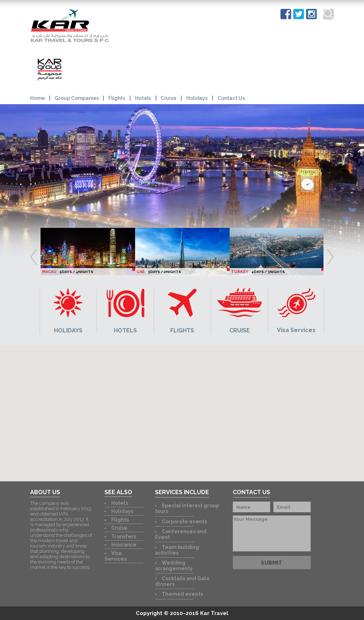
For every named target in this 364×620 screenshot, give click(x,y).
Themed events (182, 594)
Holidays (197, 98)
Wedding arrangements (174, 566)
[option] (88, 252)
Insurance (124, 545)
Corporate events (184, 522)
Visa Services (116, 556)
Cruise (168, 98)
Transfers (124, 536)
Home (38, 98)
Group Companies (77, 98)
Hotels (143, 98)
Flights (117, 98)
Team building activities (177, 550)
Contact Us (231, 98)
